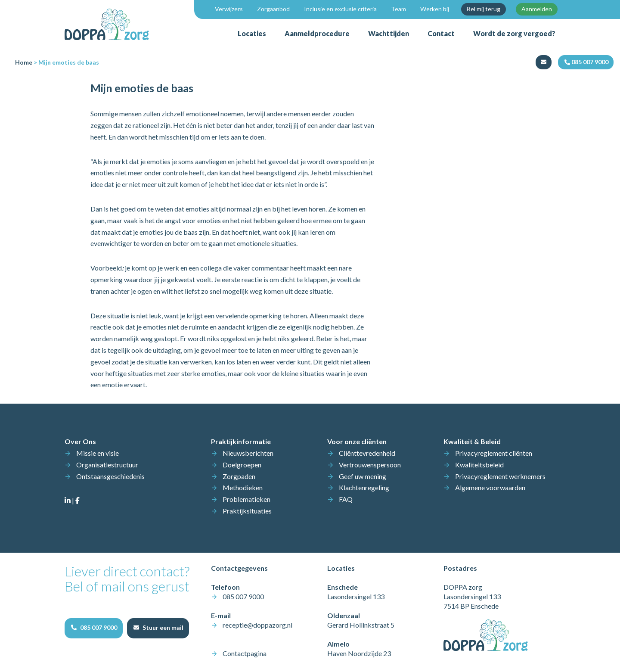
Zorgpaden (239, 476)
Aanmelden (537, 9)
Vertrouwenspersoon (370, 465)
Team (398, 9)
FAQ (346, 499)
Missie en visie (98, 453)
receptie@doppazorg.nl (257, 625)
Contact (441, 33)
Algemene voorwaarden (490, 487)
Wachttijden (389, 33)
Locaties (252, 33)
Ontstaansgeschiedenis (110, 476)
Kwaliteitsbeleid (479, 465)
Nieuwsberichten (248, 453)
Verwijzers (229, 9)
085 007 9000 (243, 596)
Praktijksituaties (247, 511)
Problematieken (246, 499)
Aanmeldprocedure (317, 33)
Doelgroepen (242, 465)
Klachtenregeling (364, 487)
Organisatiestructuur (107, 465)
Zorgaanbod (273, 9)
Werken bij (435, 9)
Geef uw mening (363, 476)
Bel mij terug (484, 9)
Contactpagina (245, 653)
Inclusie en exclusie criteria (340, 9)
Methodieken (243, 487)
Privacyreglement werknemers (500, 476)
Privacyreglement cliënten (494, 453)
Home (24, 62)
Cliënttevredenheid (367, 453)
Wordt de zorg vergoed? (514, 33)
